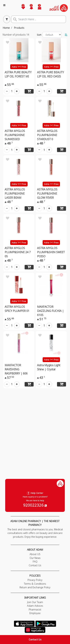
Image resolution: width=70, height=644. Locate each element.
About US (35, 554)
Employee (35, 613)
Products (19, 28)
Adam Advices (35, 606)
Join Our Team (35, 602)
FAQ (35, 562)
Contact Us (35, 639)
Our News (35, 558)
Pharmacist (35, 610)
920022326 (35, 505)
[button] (29, 8)
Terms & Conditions (35, 584)
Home (6, 28)
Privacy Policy (35, 580)
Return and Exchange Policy (35, 587)
